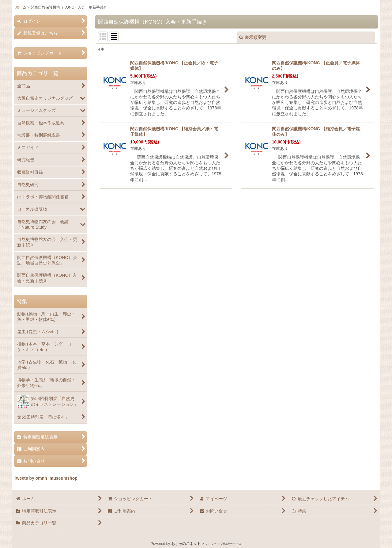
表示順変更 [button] (253, 37)
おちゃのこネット (186, 544)
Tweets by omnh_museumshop (46, 478)
